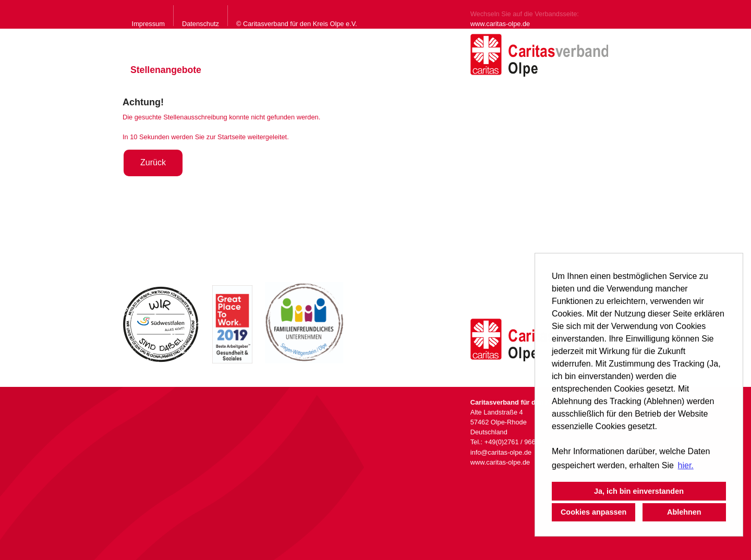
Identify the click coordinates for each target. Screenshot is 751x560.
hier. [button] (686, 465)
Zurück (153, 162)
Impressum (148, 24)
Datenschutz (201, 24)
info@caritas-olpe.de (501, 452)
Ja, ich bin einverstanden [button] (639, 491)
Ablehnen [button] (684, 512)
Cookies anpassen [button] (593, 512)
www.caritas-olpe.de (500, 24)
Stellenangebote (166, 70)
